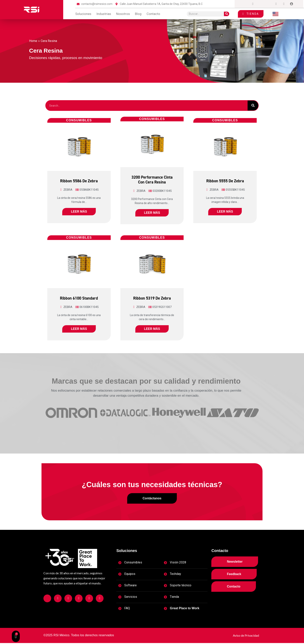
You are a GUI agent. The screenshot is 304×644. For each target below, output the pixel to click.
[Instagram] (253, 4)
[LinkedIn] (268, 4)
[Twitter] (261, 4)
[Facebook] (245, 4)
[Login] (292, 4)
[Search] (227, 14)
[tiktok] (284, 4)
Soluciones (83, 14)
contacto (153, 14)
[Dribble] (276, 4)
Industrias (104, 14)
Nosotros (123, 14)
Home (33, 41)
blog (138, 14)
